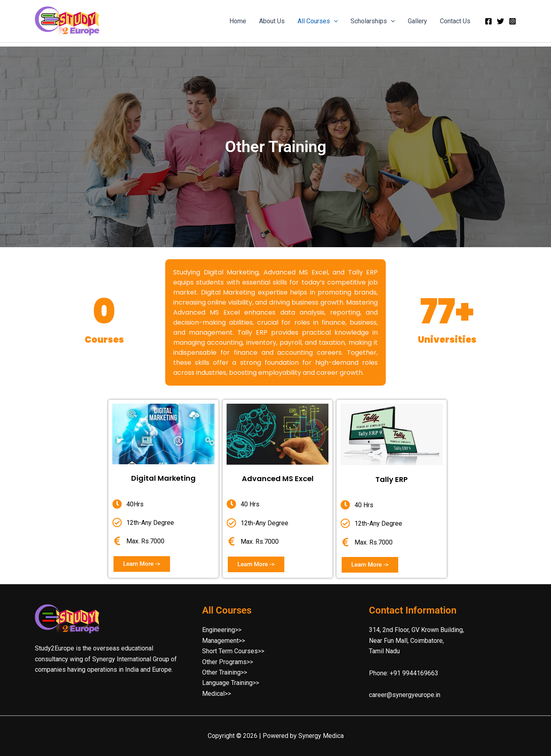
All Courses (318, 21)
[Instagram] (513, 21)
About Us (272, 21)
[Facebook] (488, 21)
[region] (275, 147)
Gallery (417, 21)
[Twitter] (500, 21)
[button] (334, 21)
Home (238, 21)
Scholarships (373, 21)
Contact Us (455, 21)
